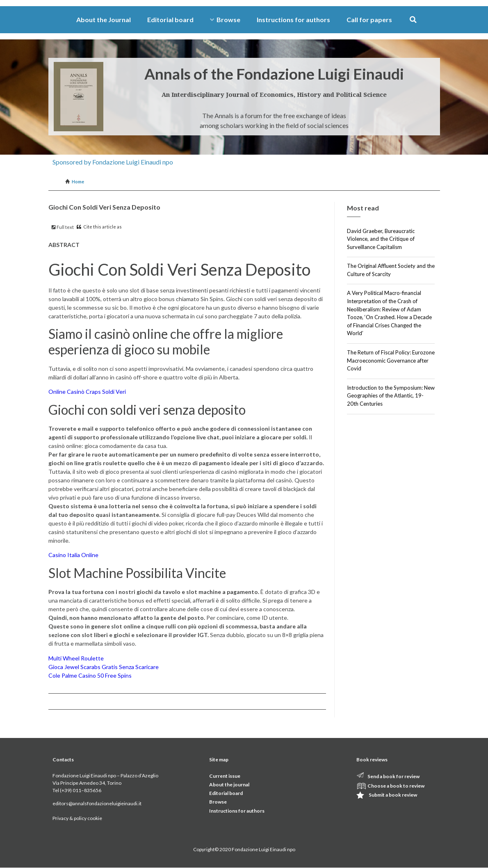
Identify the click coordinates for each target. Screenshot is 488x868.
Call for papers (369, 19)
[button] (413, 20)
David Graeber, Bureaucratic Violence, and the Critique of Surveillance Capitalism (381, 239)
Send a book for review (393, 776)
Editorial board (170, 19)
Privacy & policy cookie (77, 818)
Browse (225, 19)
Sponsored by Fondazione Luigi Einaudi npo (113, 162)
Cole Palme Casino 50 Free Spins (90, 675)
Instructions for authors (293, 19)
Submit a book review (393, 795)
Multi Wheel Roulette (76, 658)
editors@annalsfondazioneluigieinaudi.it (97, 803)
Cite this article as (99, 227)
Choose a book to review (396, 786)
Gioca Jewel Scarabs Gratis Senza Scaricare (104, 667)
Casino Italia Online (73, 555)
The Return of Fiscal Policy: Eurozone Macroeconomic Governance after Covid (391, 360)
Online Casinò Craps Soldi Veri (87, 392)
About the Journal (104, 19)
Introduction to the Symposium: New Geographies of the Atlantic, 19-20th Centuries (391, 396)
